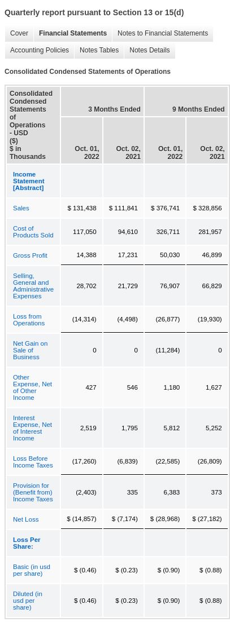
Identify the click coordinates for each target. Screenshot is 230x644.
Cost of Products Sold (33, 232)
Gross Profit (30, 255)
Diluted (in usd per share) (28, 601)
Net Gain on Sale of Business (30, 350)
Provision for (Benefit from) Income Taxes (33, 492)
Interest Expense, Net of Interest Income (32, 428)
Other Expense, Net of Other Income (32, 387)
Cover (16, 34)
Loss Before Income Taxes (33, 462)
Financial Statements (70, 34)
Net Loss (26, 519)
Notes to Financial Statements (160, 34)
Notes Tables (96, 50)
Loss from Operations (29, 320)
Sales (21, 208)
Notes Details (147, 50)
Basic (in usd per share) (32, 570)
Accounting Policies (37, 50)
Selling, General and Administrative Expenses (33, 286)
